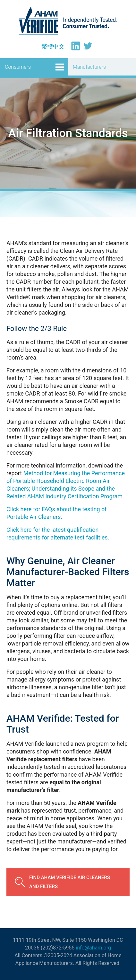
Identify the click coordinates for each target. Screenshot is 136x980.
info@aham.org (93, 948)
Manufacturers (89, 67)
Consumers (18, 67)
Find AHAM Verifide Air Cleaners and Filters (70, 882)
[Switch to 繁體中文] (53, 47)
